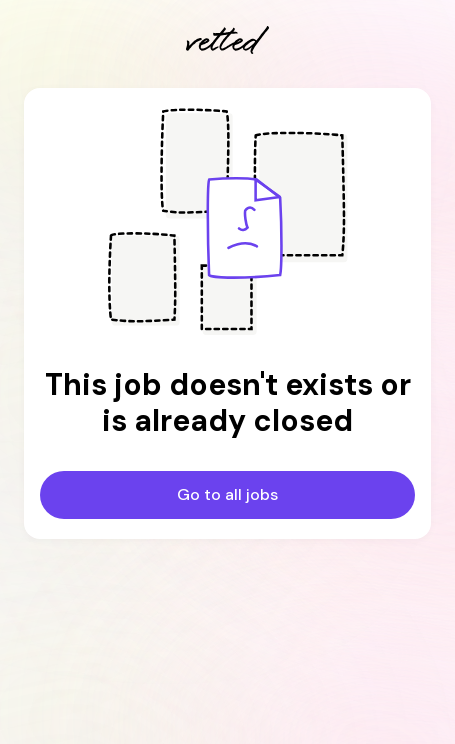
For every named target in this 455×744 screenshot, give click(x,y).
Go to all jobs (227, 494)
